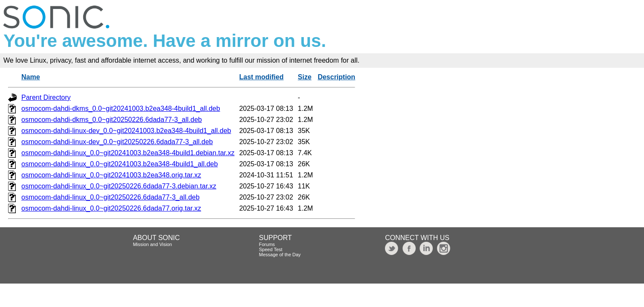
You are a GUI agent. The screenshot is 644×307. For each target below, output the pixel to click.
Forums (267, 244)
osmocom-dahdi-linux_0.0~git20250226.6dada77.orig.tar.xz (111, 208)
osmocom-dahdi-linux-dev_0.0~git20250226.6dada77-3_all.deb (117, 142)
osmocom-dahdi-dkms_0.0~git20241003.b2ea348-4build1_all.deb (121, 109)
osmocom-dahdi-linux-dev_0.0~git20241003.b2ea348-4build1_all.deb (126, 131)
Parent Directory (46, 97)
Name (31, 77)
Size (305, 77)
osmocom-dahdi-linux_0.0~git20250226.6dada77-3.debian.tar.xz (119, 186)
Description (336, 77)
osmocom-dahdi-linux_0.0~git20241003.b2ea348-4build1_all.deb (119, 164)
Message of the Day (280, 255)
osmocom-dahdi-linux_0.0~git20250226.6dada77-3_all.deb (111, 197)
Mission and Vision (152, 244)
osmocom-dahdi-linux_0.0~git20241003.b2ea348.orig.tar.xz (111, 175)
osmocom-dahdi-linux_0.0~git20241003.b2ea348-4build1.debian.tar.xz (128, 153)
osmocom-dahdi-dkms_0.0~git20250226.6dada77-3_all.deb (112, 120)
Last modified (261, 77)
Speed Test (271, 249)
